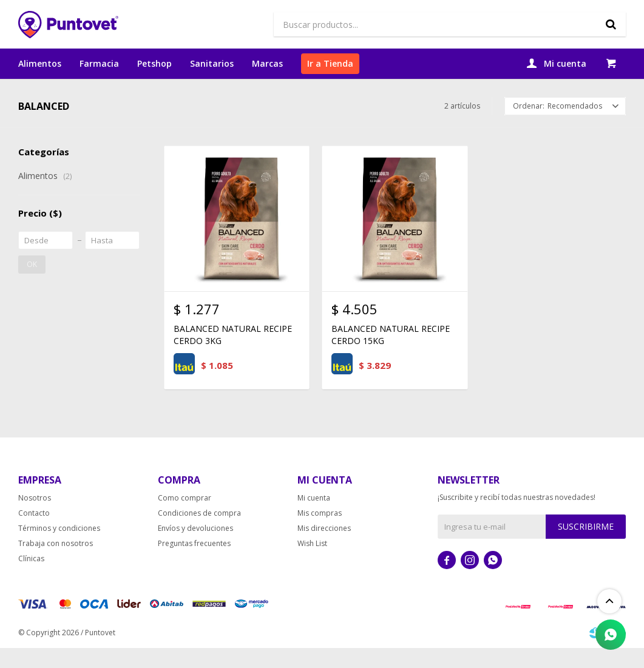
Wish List (312, 568)
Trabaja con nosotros (56, 568)
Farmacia (99, 63)
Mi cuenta (314, 523)
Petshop (154, 63)
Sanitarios (212, 63)
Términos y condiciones (59, 553)
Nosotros (35, 523)
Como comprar (185, 523)
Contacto (34, 538)
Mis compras (320, 538)
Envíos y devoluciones (195, 553)
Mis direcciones (324, 553)
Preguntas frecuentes (194, 568)
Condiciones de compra (199, 538)
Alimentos (40, 63)
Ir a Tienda (330, 63)
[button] (611, 24)
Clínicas (31, 583)
